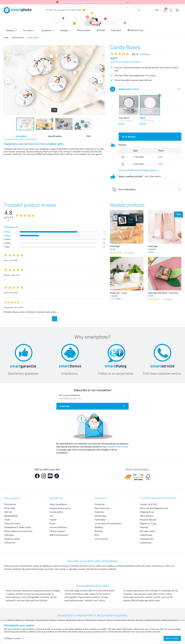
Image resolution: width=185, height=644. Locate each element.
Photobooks (10, 504)
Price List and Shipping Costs (154, 508)
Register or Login (148, 524)
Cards (7, 520)
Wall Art (8, 512)
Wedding (99, 527)
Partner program (57, 531)
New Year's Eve (102, 508)
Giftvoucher (10, 543)
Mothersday (100, 516)
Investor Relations (58, 527)
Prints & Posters (12, 524)
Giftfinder (101, 30)
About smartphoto (58, 504)
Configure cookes (14, 638)
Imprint (53, 520)
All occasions (101, 539)
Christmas (100, 504)
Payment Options (148, 520)
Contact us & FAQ (148, 504)
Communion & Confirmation (108, 524)
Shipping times (147, 512)
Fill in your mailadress (70, 395)
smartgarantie (147, 539)
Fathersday (100, 520)
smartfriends (146, 535)
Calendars (9, 535)
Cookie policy (56, 512)
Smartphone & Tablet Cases (18, 527)
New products (84, 30)
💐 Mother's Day (135, 30)
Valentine (99, 512)
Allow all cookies (172, 638)
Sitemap (144, 527)
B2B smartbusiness (59, 535)
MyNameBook (11, 516)
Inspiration (116, 30)
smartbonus (146, 543)
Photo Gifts (10, 508)
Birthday (99, 531)
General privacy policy (60, 508)
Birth (97, 535)
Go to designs (129, 137)
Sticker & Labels (12, 539)
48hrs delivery (147, 516)
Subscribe (64, 406)
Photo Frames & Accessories (18, 531)
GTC (52, 516)
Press (52, 524)
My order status (147, 531)
